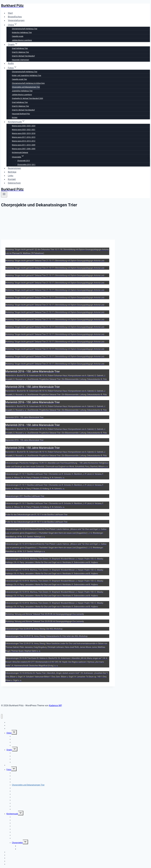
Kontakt (12, 179)
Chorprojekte (17, 843)
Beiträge (12, 172)
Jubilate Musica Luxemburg (22, 40)
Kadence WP (55, 705)
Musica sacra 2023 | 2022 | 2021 (24, 130)
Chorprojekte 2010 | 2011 (26, 165)
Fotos (9, 770)
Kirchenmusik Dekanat (20, 153)
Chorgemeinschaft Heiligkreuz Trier (25, 29)
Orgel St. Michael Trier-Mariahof (23, 56)
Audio (11, 63)
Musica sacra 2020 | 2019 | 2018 (24, 133)
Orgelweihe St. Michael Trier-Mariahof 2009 (27, 98)
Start (10, 13)
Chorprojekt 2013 (24, 161)
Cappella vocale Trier (19, 79)
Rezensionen (14, 168)
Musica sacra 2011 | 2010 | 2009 (24, 145)
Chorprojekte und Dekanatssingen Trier (26, 87)
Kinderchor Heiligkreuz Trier (22, 33)
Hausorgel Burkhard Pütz (21, 114)
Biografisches (15, 17)
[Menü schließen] (2, 716)
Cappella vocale (18, 36)
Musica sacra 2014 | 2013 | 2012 (24, 141)
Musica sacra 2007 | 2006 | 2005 (24, 149)
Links (11, 176)
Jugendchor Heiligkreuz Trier (22, 91)
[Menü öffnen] (4, 194)
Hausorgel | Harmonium (20, 60)
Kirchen (15, 118)
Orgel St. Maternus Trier (20, 52)
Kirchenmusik (12, 814)
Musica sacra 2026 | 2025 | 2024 (24, 126)
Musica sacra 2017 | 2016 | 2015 (24, 137)
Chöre (9, 733)
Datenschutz (14, 183)
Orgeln (9, 750)
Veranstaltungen (16, 20)
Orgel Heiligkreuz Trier (20, 48)
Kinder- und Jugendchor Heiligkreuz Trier (26, 76)
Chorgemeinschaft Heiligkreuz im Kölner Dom (28, 83)
